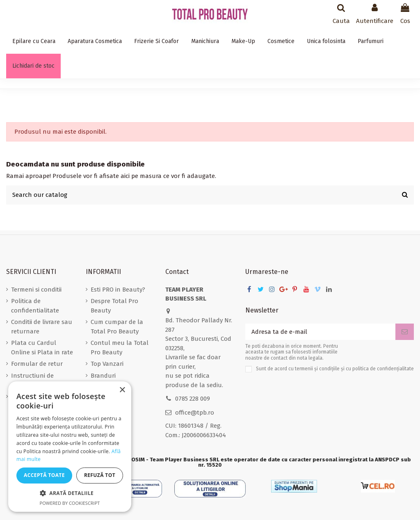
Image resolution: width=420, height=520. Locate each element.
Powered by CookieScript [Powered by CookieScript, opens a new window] (70, 503)
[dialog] (70, 447)
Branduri (103, 376)
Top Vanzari (107, 364)
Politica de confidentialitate (35, 306)
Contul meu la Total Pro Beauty (120, 348)
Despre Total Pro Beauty (114, 306)
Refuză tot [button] (100, 475)
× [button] (122, 390)
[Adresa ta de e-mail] (321, 332)
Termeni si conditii (36, 290)
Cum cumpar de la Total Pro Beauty (117, 327)
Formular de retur (37, 364)
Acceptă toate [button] (44, 475)
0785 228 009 (193, 399)
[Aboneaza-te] (405, 332)
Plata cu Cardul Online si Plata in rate (42, 348)
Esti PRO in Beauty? (118, 290)
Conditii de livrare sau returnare (42, 327)
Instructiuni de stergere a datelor (37, 380)
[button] (70, 494)
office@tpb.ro (195, 413)
